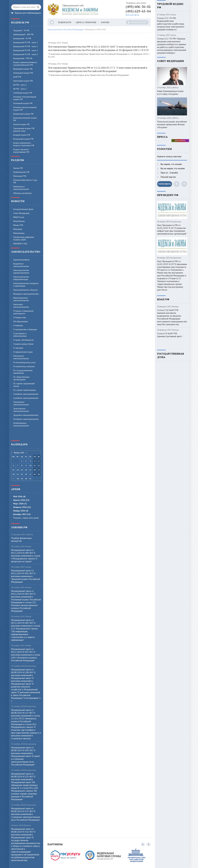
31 (30, 479)
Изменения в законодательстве (21, 188)
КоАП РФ (17, 77)
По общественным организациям (21, 378)
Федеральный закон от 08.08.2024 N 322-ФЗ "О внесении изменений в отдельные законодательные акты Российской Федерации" (26, 814)
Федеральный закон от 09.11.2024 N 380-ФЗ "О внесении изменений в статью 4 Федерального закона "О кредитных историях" (26, 556)
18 (35, 470)
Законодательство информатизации (21, 278)
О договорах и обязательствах (20, 335)
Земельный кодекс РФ (23, 73)
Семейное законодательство (26, 394)
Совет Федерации (21, 213)
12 (39, 465)
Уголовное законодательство (26, 419)
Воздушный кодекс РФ (23, 139)
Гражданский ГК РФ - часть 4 (26, 54)
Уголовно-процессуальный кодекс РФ (25, 109)
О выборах (18, 325)
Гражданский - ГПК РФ (23, 58)
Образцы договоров (22, 193)
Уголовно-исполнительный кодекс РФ (25, 98)
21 (18, 474)
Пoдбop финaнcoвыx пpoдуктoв (21, 539)
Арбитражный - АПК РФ (23, 34)
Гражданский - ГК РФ (22, 38)
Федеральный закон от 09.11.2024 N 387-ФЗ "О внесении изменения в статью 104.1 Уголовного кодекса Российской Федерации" (26, 655)
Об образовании (21, 321)
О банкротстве (20, 317)
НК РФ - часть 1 (20, 85)
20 (13, 474)
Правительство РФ (21, 172)
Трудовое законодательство (26, 415)
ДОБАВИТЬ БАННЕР (180, 141)
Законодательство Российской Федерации (65, 30)
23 (26, 474)
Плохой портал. (168, 177)
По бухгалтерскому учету (24, 362)
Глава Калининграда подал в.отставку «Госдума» (170, 92)
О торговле (18, 348)
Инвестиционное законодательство (21, 299)
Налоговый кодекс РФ (23, 81)
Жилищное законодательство (26, 294)
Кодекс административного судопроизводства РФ (25, 64)
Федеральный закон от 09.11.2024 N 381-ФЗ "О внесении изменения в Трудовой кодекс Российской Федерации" (26, 576)
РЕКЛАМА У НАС (20, 244)
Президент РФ (20, 176)
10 (30, 465)
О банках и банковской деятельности (23, 312)
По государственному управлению (23, 372)
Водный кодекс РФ (22, 135)
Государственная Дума (23, 209)
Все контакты (132, 15)
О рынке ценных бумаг (23, 344)
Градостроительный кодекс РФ (25, 119)
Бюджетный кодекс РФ (23, 114)
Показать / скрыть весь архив (26, 518)
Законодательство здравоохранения (21, 271)
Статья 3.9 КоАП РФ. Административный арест (170, 335)
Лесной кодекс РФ (21, 124)
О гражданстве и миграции (25, 329)
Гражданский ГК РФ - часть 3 (26, 50)
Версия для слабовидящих (26, 13)
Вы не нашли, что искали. (172, 168)
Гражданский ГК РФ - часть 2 (26, 46)
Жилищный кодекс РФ (23, 69)
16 (26, 470)
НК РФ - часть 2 (20, 89)
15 (22, 470)
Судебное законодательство (26, 398)
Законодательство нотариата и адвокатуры (26, 285)
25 (35, 474)
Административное (21, 260)
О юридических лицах (23, 352)
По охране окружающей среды (24, 385)
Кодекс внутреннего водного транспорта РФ (24, 144)
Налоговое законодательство (21, 306)
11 (35, 465)
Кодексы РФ (65, 22)
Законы (105, 22)
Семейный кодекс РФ (23, 93)
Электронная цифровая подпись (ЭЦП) (24, 238)
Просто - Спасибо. (169, 173)
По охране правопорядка (25, 390)
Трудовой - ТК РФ (21, 30)
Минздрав (18, 229)
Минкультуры (19, 233)
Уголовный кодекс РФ (23, 103)
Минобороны (19, 221)
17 (30, 470)
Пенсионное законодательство (21, 357)
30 (26, 479)
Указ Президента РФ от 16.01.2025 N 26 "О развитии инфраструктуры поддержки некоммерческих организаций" (172, 229)
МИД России (19, 217)
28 (18, 479)
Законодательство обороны (25, 290)
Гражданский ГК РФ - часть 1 (26, 42)
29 (22, 479)
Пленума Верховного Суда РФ (25, 181)
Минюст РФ (18, 225)
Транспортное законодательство (21, 410)
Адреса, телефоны (86, 22)
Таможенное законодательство (21, 403)
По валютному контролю (24, 366)
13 (13, 470)
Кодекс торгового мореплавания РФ (21, 151)
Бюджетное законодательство (21, 265)
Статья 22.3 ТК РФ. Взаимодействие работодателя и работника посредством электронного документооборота (171, 24)
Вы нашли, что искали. (171, 164)
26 (39, 474)
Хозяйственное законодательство (21, 424)
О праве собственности (23, 340)
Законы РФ (18, 168)
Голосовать (165, 184)
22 (22, 474)
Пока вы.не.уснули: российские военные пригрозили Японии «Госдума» (172, 124)
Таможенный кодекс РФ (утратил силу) (24, 130)
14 (18, 470)
